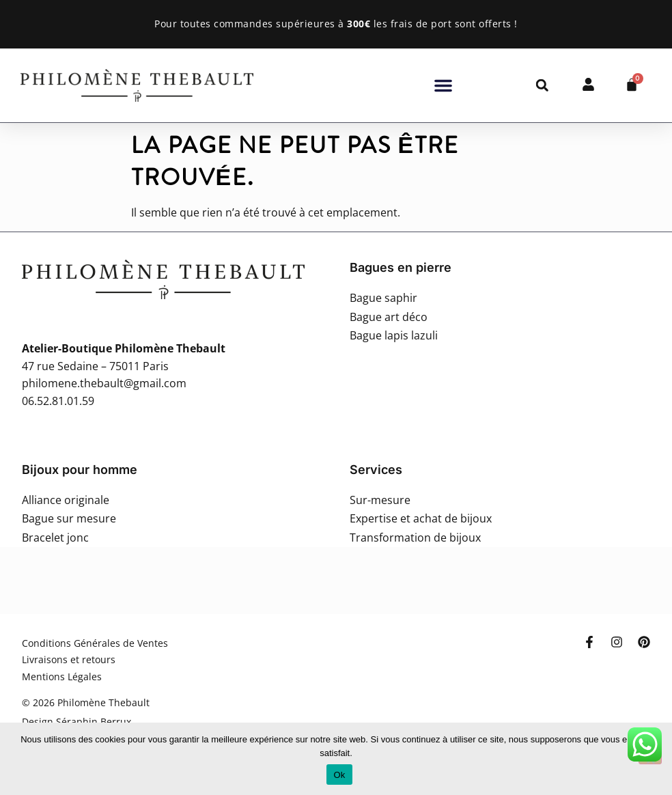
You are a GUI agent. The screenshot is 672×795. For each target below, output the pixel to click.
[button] (443, 85)
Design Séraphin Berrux (76, 722)
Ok (339, 775)
